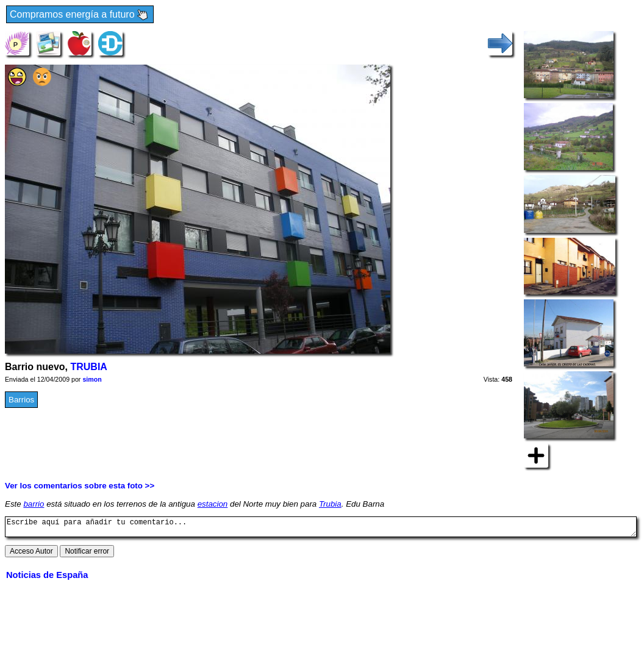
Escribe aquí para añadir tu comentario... (321, 529)
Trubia (330, 504)
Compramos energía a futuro (80, 15)
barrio (34, 504)
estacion (213, 504)
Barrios (21, 400)
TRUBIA (88, 367)
